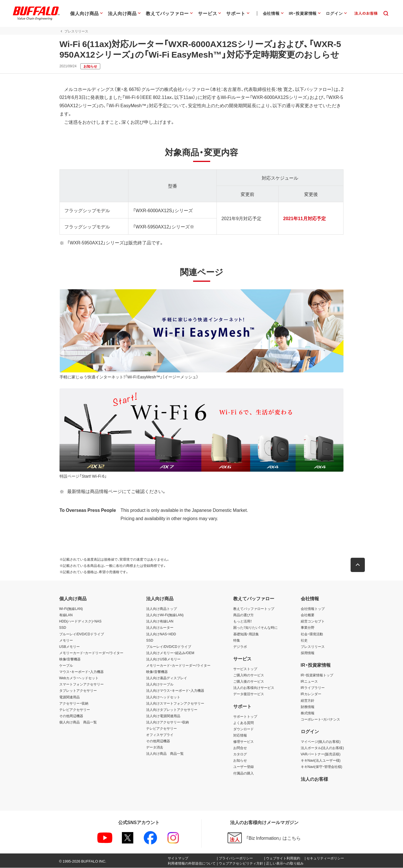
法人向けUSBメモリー (163, 659)
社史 (304, 640)
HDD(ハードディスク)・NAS (80, 622)
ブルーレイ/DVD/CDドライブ (82, 634)
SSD (63, 628)
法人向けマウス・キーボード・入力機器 (175, 691)
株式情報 (308, 713)
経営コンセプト (313, 622)
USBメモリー (70, 647)
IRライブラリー (313, 688)
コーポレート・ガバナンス (320, 719)
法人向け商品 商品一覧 (165, 754)
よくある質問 (244, 723)
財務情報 (308, 707)
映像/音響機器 (70, 659)
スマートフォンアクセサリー (81, 685)
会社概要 (308, 615)
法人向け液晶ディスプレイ (167, 678)
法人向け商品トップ (161, 609)
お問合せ (240, 748)
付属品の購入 (244, 773)
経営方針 (308, 701)
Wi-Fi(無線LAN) (71, 609)
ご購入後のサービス (249, 682)
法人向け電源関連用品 (163, 716)
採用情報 (308, 653)
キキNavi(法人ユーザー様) (321, 761)
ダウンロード (244, 729)
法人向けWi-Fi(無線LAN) (165, 615)
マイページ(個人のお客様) (321, 742)
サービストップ (245, 669)
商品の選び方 (244, 615)
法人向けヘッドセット (163, 697)
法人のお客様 (314, 779)
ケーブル (66, 666)
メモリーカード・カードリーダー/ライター (91, 653)
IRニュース (309, 682)
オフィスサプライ (160, 735)
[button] (358, 565)
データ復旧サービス (249, 694)
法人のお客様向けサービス (254, 688)
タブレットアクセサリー (78, 691)
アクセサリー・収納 (74, 703)
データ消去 (155, 748)
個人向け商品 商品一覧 (78, 722)
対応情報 (240, 735)
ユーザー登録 (244, 767)
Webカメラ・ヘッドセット (79, 678)
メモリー (66, 640)
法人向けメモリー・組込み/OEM (170, 653)
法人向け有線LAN (160, 622)
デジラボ (240, 647)
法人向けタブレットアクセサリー (172, 710)
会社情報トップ (313, 609)
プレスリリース (313, 647)
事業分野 (308, 628)
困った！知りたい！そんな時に (255, 628)
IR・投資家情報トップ (317, 675)
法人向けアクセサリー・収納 (167, 722)
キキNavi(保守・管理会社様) (322, 767)
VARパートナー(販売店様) (321, 755)
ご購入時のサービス (249, 675)
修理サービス (244, 742)
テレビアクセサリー (75, 710)
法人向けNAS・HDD (161, 634)
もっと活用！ (243, 622)
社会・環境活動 (312, 634)
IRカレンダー (311, 694)
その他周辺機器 (71, 716)
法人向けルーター (160, 628)
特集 (237, 640)
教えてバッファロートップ (254, 609)
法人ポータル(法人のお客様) (322, 748)
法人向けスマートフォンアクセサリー (175, 703)
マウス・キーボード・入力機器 (81, 672)
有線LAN (66, 615)
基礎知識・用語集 (246, 634)
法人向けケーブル (160, 685)
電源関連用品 (69, 697)
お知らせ (240, 761)
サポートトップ (245, 717)
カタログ (240, 755)
